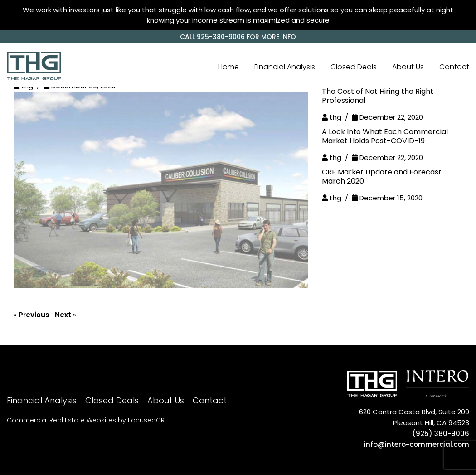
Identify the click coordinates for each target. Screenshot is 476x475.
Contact (454, 67)
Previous (34, 315)
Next (63, 315)
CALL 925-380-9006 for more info (238, 37)
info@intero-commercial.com (417, 444)
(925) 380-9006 (441, 434)
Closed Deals (354, 67)
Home (228, 67)
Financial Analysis (285, 67)
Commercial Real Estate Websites (61, 420)
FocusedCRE (148, 420)
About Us (408, 67)
